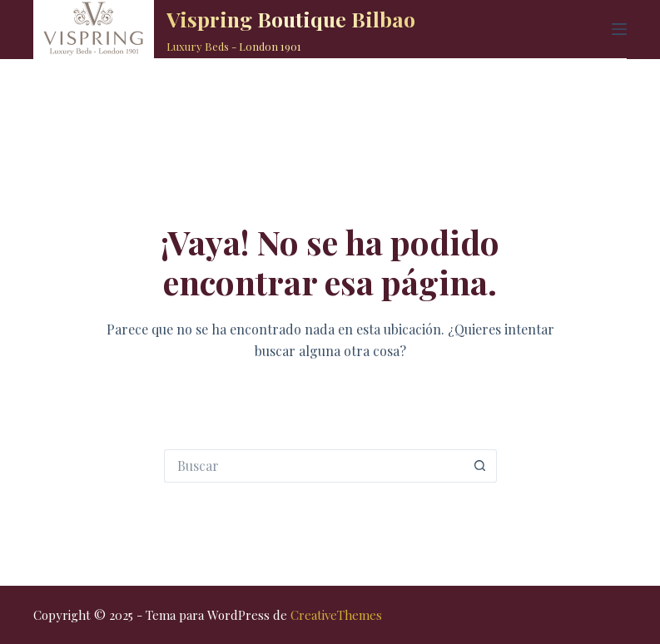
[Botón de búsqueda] (480, 466)
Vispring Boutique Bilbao (291, 19)
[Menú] (619, 29)
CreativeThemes (336, 615)
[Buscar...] (314, 466)
